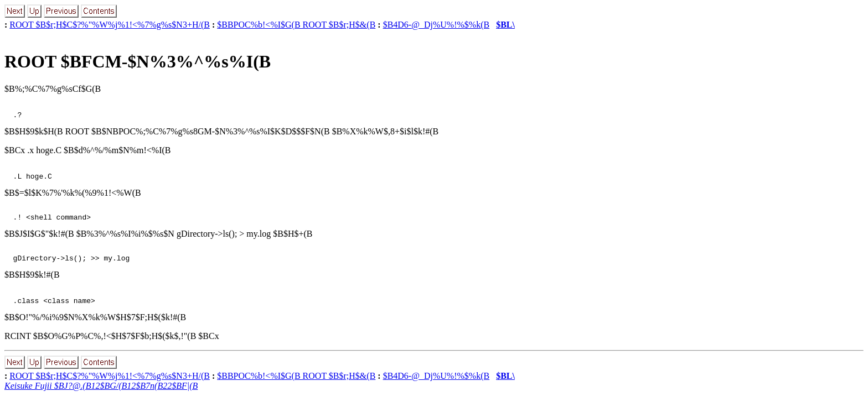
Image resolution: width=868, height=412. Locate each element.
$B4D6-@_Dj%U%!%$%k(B (436, 25)
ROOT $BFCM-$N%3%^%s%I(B (138, 61)
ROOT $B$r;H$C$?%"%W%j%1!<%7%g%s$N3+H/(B (110, 25)
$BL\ (505, 25)
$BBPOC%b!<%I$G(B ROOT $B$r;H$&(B (296, 25)
